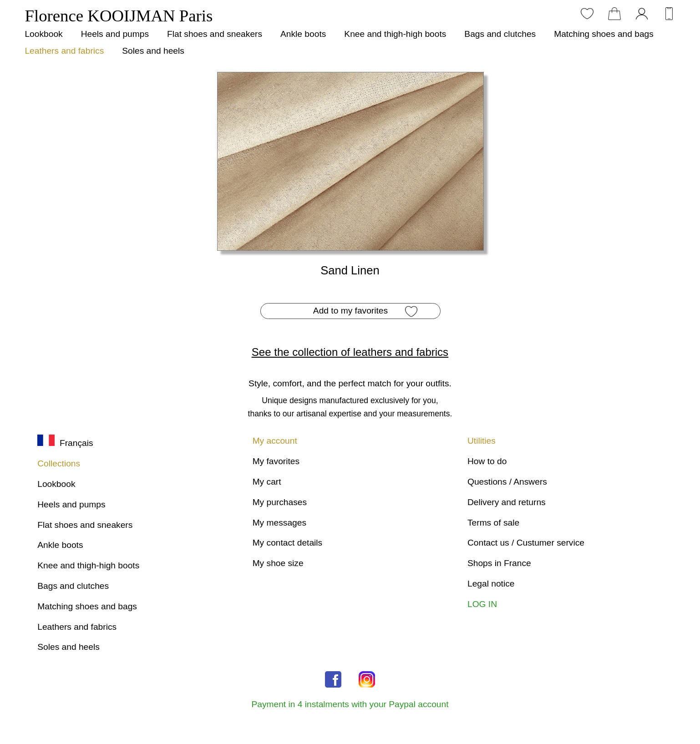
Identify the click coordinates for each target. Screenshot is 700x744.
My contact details (288, 543)
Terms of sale (493, 523)
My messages (279, 523)
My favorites (276, 461)
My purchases (280, 502)
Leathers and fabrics (64, 51)
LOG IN (482, 604)
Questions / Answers (507, 482)
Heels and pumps (115, 34)
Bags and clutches (500, 34)
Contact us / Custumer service (526, 543)
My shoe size (278, 563)
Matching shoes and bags (604, 34)
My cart (267, 482)
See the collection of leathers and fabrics (350, 352)
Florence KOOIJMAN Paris (119, 16)
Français (65, 443)
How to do (487, 461)
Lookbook (43, 34)
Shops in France (499, 563)
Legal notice (491, 584)
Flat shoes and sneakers (215, 34)
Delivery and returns (507, 502)
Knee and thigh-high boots (395, 34)
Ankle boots (303, 34)
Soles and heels (153, 51)
